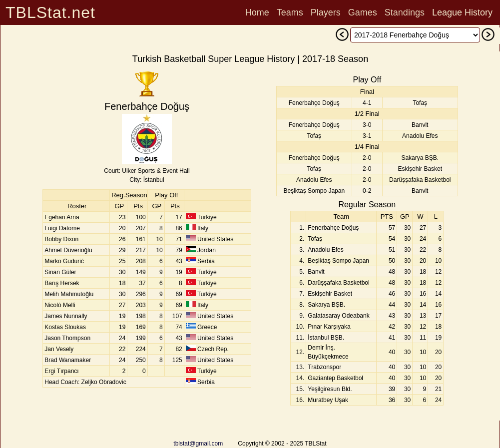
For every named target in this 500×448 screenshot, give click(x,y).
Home (257, 12)
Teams (290, 12)
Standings (405, 12)
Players (326, 12)
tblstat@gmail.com (198, 444)
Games (363, 12)
